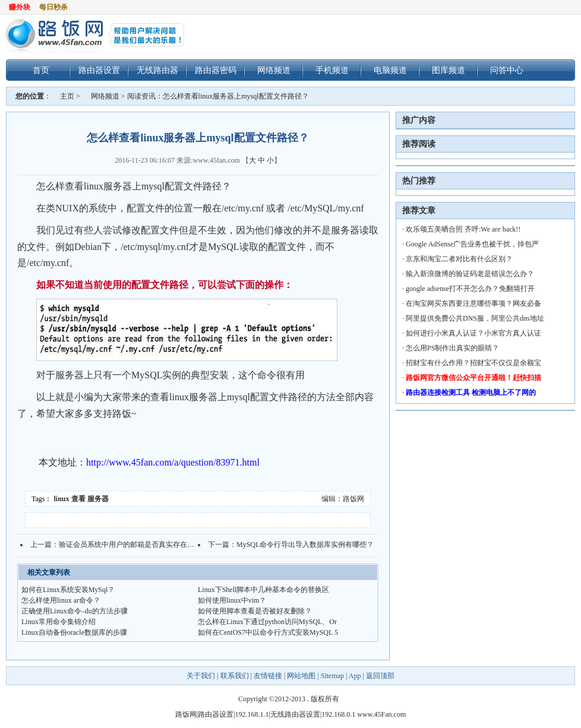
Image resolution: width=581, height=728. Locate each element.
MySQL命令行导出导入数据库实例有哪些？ (305, 545)
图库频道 (449, 70)
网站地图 (301, 676)
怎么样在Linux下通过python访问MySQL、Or (267, 622)
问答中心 (507, 70)
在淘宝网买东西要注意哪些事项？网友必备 (473, 303)
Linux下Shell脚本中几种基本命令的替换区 (263, 590)
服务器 (98, 499)
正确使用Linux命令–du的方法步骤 (75, 611)
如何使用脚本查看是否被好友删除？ (255, 611)
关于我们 (202, 676)
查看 (78, 499)
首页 (41, 70)
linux (62, 499)
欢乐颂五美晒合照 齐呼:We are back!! (463, 229)
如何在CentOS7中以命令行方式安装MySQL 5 (268, 632)
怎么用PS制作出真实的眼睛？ (452, 348)
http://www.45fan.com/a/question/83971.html (173, 462)
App (355, 676)
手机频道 (332, 70)
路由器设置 (99, 70)
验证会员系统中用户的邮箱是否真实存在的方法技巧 (141, 545)
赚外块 (20, 7)
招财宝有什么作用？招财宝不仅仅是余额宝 (473, 363)
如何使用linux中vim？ (232, 600)
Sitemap (332, 676)
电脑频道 (390, 70)
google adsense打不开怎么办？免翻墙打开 (470, 289)
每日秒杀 (53, 7)
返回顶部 (380, 676)
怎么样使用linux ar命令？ (61, 600)
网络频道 (274, 70)
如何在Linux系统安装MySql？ (68, 590)
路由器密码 (216, 70)
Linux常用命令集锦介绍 (59, 622)
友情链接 (268, 676)
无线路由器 (157, 70)
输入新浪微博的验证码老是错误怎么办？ (470, 274)
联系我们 (235, 676)
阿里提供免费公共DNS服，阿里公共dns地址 (475, 318)
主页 (67, 96)
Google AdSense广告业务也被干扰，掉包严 (472, 244)
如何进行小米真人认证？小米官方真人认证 (473, 333)
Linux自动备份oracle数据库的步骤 (74, 632)
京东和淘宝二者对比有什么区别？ (459, 259)
